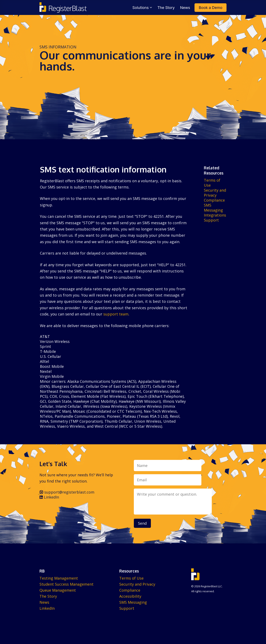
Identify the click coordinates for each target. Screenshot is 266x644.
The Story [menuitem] (166, 8)
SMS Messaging (213, 208)
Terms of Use (131, 578)
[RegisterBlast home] (63, 7)
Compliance (214, 200)
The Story (48, 596)
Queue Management (58, 590)
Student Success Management (66, 584)
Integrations (215, 215)
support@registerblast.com (67, 492)
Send (142, 523)
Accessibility (130, 596)
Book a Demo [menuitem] (211, 8)
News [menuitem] (185, 8)
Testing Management (59, 578)
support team (116, 314)
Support (211, 220)
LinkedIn (49, 497)
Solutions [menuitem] (142, 8)
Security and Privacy (215, 193)
